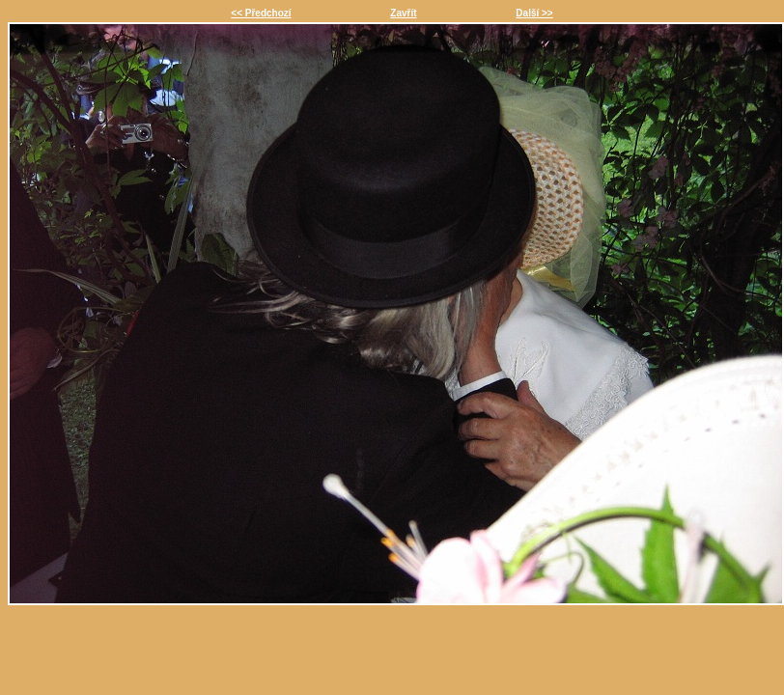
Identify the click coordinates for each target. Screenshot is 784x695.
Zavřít (403, 13)
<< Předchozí (261, 13)
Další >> (534, 13)
